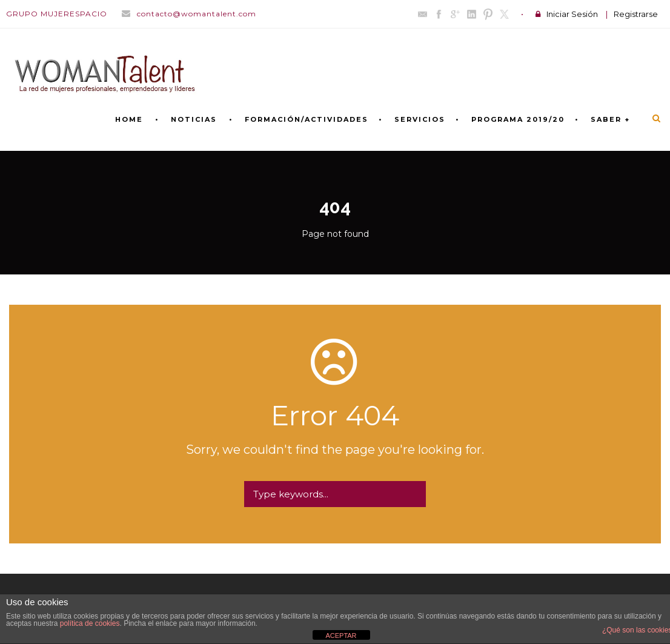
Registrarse (636, 14)
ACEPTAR (341, 636)
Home (129, 119)
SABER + (610, 119)
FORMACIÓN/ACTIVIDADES (307, 119)
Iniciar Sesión (572, 14)
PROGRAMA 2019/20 (518, 119)
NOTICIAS (194, 119)
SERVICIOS (420, 119)
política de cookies (90, 623)
